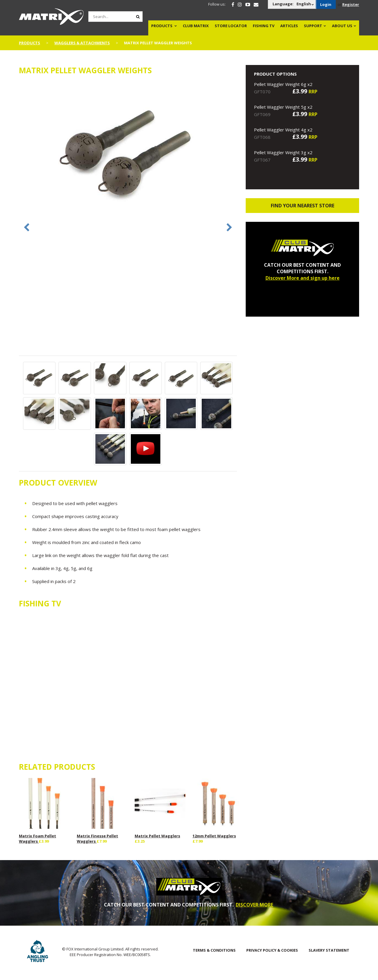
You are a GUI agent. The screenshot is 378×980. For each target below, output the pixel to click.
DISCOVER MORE (254, 905)
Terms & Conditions (214, 950)
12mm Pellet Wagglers (214, 836)
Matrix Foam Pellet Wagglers (38, 839)
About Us (342, 26)
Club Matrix (196, 26)
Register (351, 4)
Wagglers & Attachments (82, 43)
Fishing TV (264, 26)
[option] (128, 155)
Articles (289, 26)
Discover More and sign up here (303, 278)
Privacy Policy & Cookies (272, 950)
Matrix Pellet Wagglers (157, 836)
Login (326, 4)
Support (313, 26)
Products (162, 26)
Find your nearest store (303, 206)
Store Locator (231, 26)
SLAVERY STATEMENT (329, 950)
